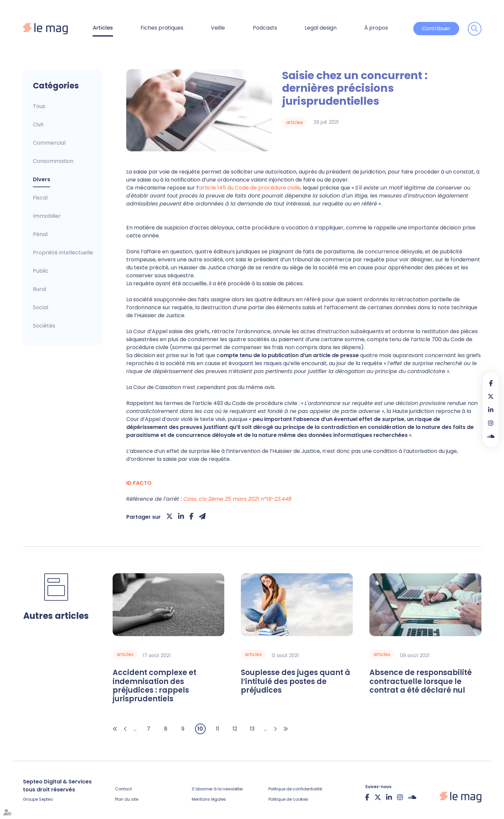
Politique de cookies (288, 799)
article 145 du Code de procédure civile (250, 188)
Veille (218, 28)
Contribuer (436, 28)
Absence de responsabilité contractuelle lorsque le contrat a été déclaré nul (421, 682)
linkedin (491, 410)
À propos (376, 28)
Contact (123, 789)
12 (235, 729)
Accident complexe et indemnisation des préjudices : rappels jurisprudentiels (154, 686)
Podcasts (265, 28)
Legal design (321, 28)
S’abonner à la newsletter (217, 789)
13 (252, 729)
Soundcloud (491, 436)
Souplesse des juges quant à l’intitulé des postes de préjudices (296, 682)
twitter (491, 396)
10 (200, 729)
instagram (491, 423)
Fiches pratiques (162, 28)
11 (218, 729)
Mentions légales (209, 799)
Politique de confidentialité (295, 789)
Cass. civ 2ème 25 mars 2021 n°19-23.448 (237, 499)
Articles (103, 28)
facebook (491, 383)
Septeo (46, 799)
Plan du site (127, 799)
